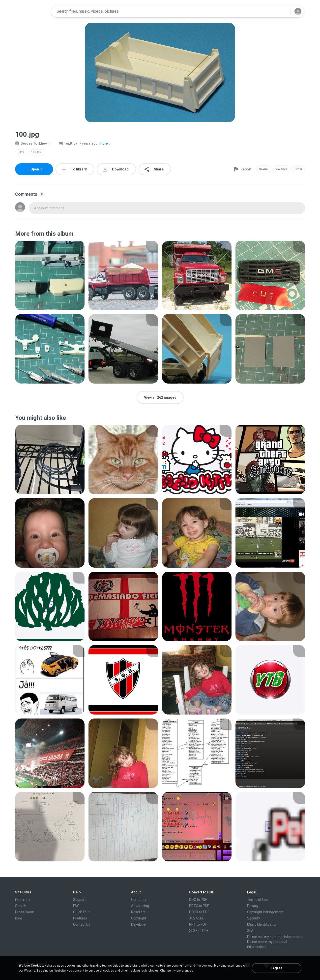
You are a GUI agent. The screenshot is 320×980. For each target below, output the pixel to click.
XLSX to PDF (199, 931)
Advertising (140, 906)
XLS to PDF (198, 918)
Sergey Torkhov (31, 143)
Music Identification (262, 924)
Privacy (253, 906)
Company (139, 900)
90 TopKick (65, 143)
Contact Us (82, 924)
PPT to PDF (198, 924)
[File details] (50, 275)
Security (254, 918)
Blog (19, 918)
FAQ (76, 906)
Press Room (25, 912)
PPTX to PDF (199, 906)
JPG (21, 152)
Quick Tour (81, 912)
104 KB (36, 152)
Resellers (138, 912)
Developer (139, 924)
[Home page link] (31, 11)
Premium (22, 900)
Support (79, 900)
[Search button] (284, 11)
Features (80, 918)
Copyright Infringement (265, 912)
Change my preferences (177, 971)
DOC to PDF (198, 900)
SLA (250, 931)
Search (21, 906)
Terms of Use (258, 900)
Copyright (139, 918)
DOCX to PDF (199, 912)
